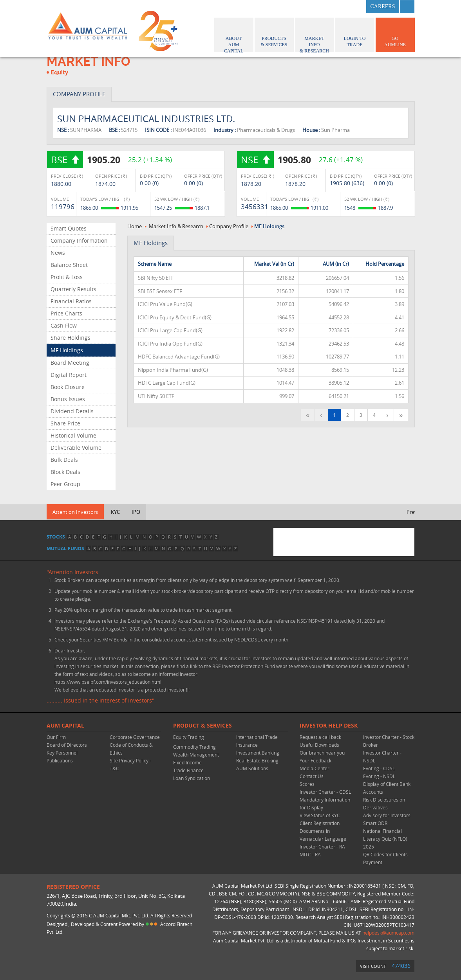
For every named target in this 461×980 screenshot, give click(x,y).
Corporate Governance (135, 737)
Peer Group (65, 484)
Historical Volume (73, 435)
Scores (307, 784)
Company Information (79, 240)
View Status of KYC (320, 815)
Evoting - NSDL (379, 776)
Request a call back (320, 737)
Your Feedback (315, 760)
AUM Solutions (252, 768)
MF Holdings (67, 350)
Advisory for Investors (387, 815)
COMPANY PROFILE (79, 94)
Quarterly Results (73, 289)
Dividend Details (72, 411)
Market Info (315, 36)
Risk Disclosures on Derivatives (384, 803)
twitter (336, 7)
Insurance (247, 745)
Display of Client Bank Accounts (387, 788)
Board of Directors (67, 745)
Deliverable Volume (76, 448)
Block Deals (65, 472)
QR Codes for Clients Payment (385, 858)
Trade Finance (188, 770)
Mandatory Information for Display (325, 803)
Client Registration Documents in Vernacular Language (323, 831)
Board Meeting (70, 363)
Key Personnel (62, 753)
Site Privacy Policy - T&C (130, 764)
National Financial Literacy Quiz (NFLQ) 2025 (385, 839)
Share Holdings (71, 338)
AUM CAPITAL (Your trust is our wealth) (88, 29)
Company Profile (229, 226)
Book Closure (68, 387)
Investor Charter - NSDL (382, 757)
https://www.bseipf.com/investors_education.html (108, 682)
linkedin (355, 7)
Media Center (315, 768)
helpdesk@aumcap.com (388, 933)
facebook (317, 7)
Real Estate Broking (257, 760)
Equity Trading (189, 737)
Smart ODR (375, 823)
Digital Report (69, 375)
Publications (60, 760)
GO (395, 34)
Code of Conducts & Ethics (131, 749)
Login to (355, 34)
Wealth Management (196, 755)
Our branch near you (322, 753)
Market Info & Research (176, 226)
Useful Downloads (319, 745)
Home (135, 226)
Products (274, 34)
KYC (115, 512)
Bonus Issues (68, 399)
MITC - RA (310, 854)
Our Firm (56, 737)
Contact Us (312, 776)
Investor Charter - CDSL (325, 792)
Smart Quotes (69, 228)
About (234, 36)
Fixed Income (187, 762)
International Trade (257, 737)
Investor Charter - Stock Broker (389, 741)
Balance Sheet (69, 265)
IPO (136, 512)
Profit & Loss (67, 277)
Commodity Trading (194, 747)
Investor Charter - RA (322, 847)
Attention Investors (75, 512)
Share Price (65, 423)
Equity (59, 72)
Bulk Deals (64, 460)
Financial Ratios (71, 301)
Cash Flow (64, 325)
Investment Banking (258, 753)
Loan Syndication (192, 778)
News (58, 253)
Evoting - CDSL (379, 768)
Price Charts (66, 313)
